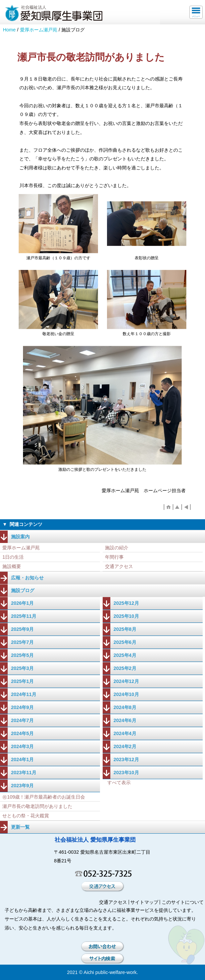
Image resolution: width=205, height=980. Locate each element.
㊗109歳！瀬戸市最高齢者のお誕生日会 (44, 797)
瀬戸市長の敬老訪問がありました (37, 806)
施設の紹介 (117, 548)
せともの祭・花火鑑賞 (26, 816)
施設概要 (12, 566)
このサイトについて (183, 902)
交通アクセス (119, 566)
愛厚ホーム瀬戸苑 (39, 30)
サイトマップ (144, 902)
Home (9, 30)
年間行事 (114, 557)
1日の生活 (13, 557)
